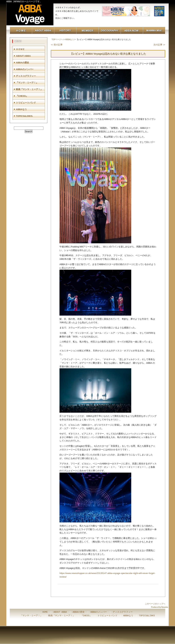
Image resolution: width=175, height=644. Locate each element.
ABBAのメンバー (25, 69)
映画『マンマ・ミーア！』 (29, 89)
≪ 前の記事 (57, 45)
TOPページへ (57, 39)
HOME (45, 612)
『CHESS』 (22, 96)
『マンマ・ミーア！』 (27, 83)
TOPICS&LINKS (147, 616)
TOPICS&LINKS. (24, 116)
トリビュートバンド (26, 103)
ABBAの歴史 (22, 63)
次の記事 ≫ (159, 45)
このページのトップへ (155, 604)
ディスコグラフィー (26, 76)
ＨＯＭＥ (20, 49)
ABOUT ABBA (23, 56)
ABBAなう (69, 39)
